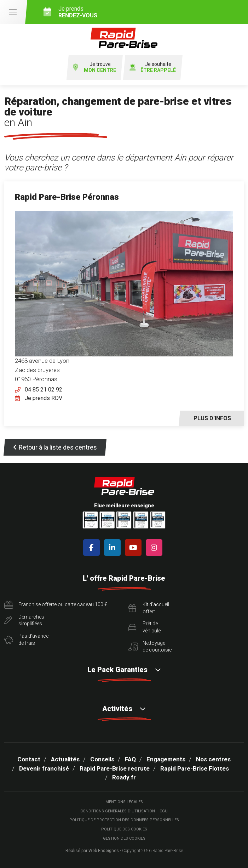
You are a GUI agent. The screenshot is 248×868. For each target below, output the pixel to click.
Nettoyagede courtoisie (150, 647)
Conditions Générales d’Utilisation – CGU (124, 811)
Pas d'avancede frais (26, 639)
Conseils (102, 759)
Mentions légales (124, 802)
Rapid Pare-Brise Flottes (195, 768)
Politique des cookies (124, 829)
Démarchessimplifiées (24, 620)
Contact (29, 759)
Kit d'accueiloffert (149, 608)
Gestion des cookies (124, 838)
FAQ (130, 759)
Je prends (143, 12)
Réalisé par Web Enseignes (92, 851)
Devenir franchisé (44, 768)
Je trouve (94, 67)
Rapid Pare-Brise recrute (115, 768)
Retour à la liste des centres (55, 447)
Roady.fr (124, 777)
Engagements (166, 759)
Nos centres (213, 759)
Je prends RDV (44, 398)
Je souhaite (153, 67)
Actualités (65, 759)
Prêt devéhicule (145, 627)
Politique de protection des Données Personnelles (124, 820)
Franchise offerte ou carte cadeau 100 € (56, 605)
